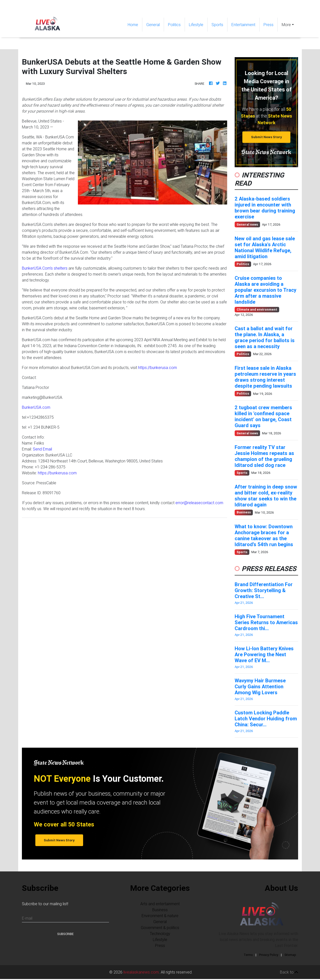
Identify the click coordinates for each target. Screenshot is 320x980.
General (153, 25)
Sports (217, 25)
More (286, 25)
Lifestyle (196, 25)
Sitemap (290, 955)
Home (135, 24)
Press (268, 25)
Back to (289, 972)
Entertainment (243, 25)
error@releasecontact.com (199, 503)
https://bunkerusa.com (158, 367)
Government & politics (160, 928)
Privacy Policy (269, 955)
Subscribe (65, 934)
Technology (160, 934)
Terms (248, 955)
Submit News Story (267, 137)
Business (160, 910)
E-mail (27, 918)
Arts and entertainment (160, 904)
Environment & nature (160, 916)
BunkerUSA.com (36, 407)
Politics (174, 25)
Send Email (42, 449)
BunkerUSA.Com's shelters (45, 268)
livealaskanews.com (141, 972)
